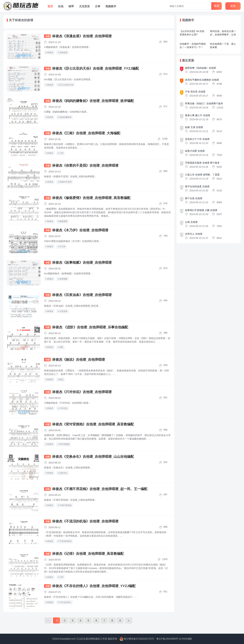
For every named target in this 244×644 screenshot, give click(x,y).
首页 (50, 6)
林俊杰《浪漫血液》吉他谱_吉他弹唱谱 (82, 36)
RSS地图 (187, 639)
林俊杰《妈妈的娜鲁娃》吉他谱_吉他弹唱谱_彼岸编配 (93, 101)
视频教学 (111, 6)
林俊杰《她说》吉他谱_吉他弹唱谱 (79, 360)
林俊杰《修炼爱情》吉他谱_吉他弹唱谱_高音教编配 (91, 198)
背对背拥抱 (64, 444)
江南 (61, 153)
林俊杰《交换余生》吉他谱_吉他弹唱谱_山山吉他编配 (93, 457)
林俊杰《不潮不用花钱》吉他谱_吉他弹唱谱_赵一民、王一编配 (100, 489)
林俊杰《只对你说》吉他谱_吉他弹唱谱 (82, 392)
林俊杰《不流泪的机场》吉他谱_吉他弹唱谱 (85, 521)
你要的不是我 (65, 182)
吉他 (61, 6)
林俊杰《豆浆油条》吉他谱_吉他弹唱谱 (82, 295)
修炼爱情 (63, 221)
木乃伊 (62, 247)
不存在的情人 (65, 602)
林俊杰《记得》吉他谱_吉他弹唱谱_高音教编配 (88, 554)
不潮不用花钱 (65, 505)
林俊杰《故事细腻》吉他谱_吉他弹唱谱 (82, 262)
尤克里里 (84, 6)
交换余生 (63, 473)
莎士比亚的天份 (66, 85)
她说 (61, 379)
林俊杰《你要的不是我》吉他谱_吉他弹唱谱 (85, 165)
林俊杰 (50, 52)
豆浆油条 (63, 311)
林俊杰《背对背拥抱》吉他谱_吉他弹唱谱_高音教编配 (93, 424)
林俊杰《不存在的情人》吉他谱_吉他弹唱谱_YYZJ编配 (94, 586)
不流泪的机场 (65, 541)
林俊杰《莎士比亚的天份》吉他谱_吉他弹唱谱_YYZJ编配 (96, 68)
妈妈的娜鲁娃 (65, 117)
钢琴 (71, 6)
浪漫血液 (63, 52)
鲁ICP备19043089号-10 (169, 639)
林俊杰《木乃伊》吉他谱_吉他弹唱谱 (80, 230)
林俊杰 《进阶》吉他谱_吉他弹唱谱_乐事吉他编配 (90, 327)
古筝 (98, 6)
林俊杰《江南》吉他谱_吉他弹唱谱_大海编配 (86, 133)
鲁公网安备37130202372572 (139, 639)
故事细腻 (63, 279)
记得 (61, 577)
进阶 (61, 347)
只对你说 (63, 408)
